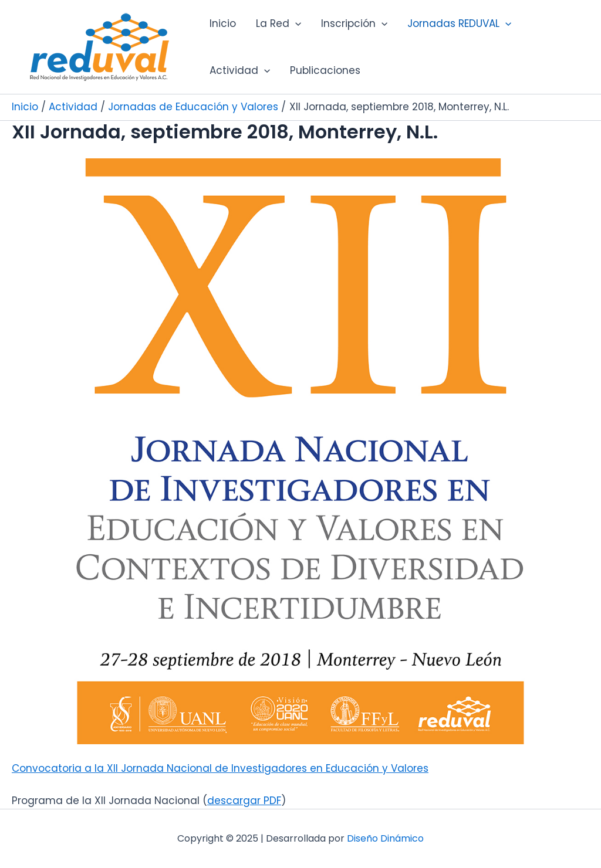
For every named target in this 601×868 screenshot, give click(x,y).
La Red (278, 23)
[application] (295, 23)
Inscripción (354, 23)
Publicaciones (325, 70)
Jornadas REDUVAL (459, 23)
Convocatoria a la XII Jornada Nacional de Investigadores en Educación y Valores (220, 768)
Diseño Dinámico (385, 838)
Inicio (223, 23)
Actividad (240, 70)
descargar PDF (244, 801)
